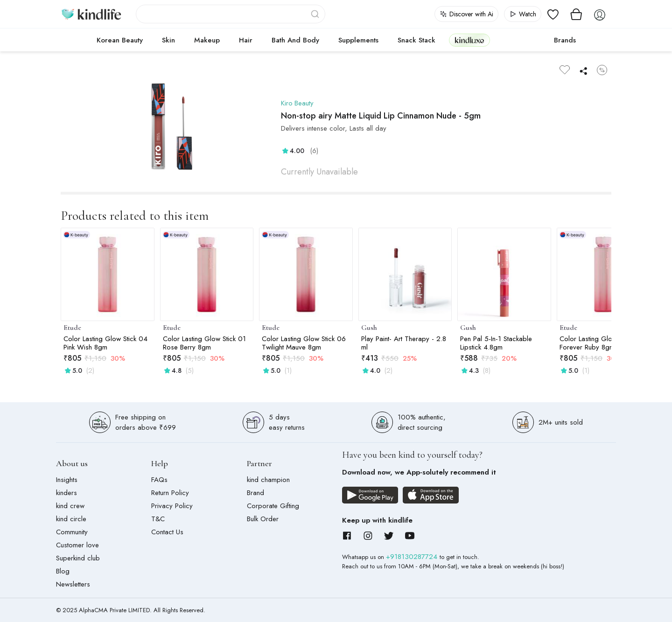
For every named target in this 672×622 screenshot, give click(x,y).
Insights (67, 480)
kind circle (71, 519)
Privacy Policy (172, 506)
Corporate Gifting (273, 506)
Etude (72, 328)
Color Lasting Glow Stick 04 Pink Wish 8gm (105, 343)
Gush (369, 328)
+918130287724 (413, 557)
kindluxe (469, 40)
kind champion (268, 480)
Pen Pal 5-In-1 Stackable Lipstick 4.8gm (496, 343)
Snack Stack (416, 40)
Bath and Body (295, 40)
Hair (246, 40)
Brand (255, 493)
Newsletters (73, 584)
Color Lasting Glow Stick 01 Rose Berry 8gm (204, 343)
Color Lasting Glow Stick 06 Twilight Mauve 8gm (304, 343)
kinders (66, 493)
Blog (63, 571)
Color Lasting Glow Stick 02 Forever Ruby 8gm (602, 343)
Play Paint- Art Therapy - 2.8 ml (404, 343)
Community (72, 532)
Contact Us (167, 532)
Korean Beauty (120, 40)
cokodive (519, 40)
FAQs (159, 480)
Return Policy (170, 493)
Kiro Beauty (297, 103)
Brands (565, 40)
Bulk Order (263, 519)
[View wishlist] (553, 14)
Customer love (77, 545)
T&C (158, 519)
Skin (168, 40)
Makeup (207, 40)
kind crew (70, 506)
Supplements (358, 40)
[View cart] (576, 14)
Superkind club (78, 558)
